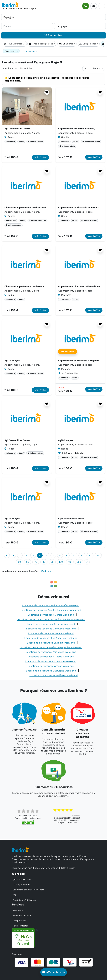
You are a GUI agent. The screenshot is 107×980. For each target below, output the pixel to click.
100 (61, 562)
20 (82, 555)
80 (44, 562)
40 (98, 555)
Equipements (88, 44)
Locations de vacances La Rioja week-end (51, 643)
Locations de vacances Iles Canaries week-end (51, 638)
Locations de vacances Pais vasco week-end (51, 652)
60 (28, 562)
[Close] (17, 51)
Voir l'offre (40, 157)
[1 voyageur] (80, 26)
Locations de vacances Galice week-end (51, 633)
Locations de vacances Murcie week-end (51, 615)
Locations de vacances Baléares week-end (54, 675)
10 (74, 555)
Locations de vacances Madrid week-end (51, 657)
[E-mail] (94, 6)
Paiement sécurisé (22, 915)
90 (52, 562)
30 (90, 555)
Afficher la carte (54, 972)
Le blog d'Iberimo (21, 885)
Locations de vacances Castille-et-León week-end (51, 605)
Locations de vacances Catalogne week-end (51, 671)
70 (36, 562)
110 (70, 562)
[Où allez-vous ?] (53, 17)
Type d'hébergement (41, 44)
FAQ (15, 895)
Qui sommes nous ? (23, 879)
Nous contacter (20, 926)
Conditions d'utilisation (24, 900)
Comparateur (19, 921)
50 (19, 562)
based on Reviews (28, 816)
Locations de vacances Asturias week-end (51, 624)
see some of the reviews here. (28, 818)
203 (79, 562)
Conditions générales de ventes (28, 890)
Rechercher (53, 35)
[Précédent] (7, 555)
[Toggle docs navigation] (102, 6)
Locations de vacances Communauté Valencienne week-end (51, 619)
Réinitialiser (30, 51)
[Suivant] (87, 562)
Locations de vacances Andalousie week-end (51, 661)
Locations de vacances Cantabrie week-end (51, 629)
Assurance (18, 910)
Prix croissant (93, 68)
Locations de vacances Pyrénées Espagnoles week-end (51, 647)
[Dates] (27, 26)
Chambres (66, 44)
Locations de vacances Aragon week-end (51, 666)
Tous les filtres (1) (15, 44)
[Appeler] (86, 6)
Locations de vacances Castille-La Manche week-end (51, 610)
